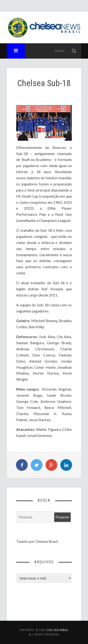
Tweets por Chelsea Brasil (37, 541)
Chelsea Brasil (58, 630)
